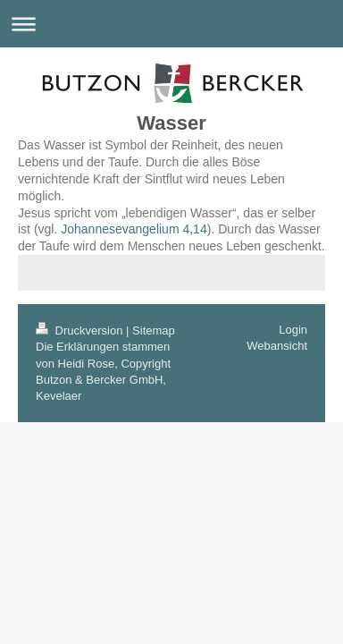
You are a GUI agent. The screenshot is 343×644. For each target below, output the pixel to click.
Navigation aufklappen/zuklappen (171, 24)
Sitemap (154, 330)
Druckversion (81, 330)
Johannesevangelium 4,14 (134, 229)
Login (293, 330)
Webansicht (277, 346)
